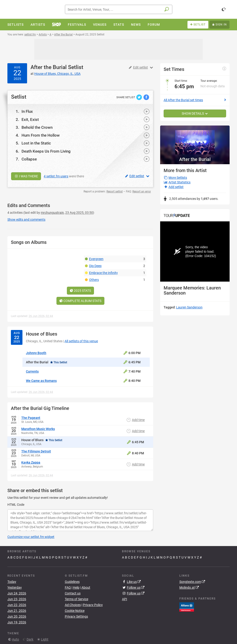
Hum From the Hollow (41, 135)
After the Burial (49, 67)
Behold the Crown (37, 127)
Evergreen (96, 259)
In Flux (27, 111)
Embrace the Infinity (103, 273)
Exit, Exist (30, 119)
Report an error (142, 192)
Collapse (29, 159)
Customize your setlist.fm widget (31, 537)
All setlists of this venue (81, 341)
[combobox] (119, 9)
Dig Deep (95, 266)
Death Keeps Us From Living (46, 151)
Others (94, 280)
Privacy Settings (76, 616)
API (125, 599)
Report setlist (115, 192)
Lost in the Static (36, 143)
